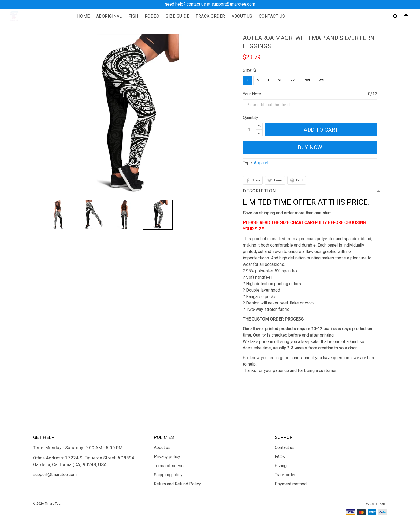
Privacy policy (167, 457)
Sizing (281, 466)
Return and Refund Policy (177, 484)
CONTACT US (272, 16)
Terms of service (170, 466)
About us (162, 447)
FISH (133, 16)
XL (280, 80)
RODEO (152, 16)
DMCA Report (376, 504)
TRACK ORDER (210, 16)
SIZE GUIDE (177, 16)
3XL (308, 80)
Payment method (291, 484)
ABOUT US (242, 16)
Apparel (261, 163)
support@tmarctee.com (55, 475)
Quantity (250, 118)
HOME (83, 16)
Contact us (285, 447)
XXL (293, 80)
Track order (285, 475)
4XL (322, 80)
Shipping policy (168, 475)
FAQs (280, 457)
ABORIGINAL (109, 16)
